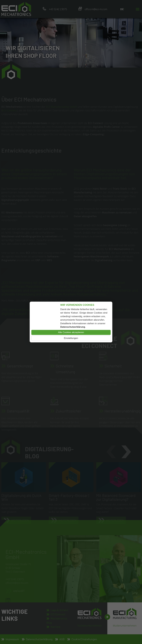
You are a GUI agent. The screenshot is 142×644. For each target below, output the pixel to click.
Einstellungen (71, 338)
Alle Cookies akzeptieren (71, 332)
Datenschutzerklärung (73, 327)
